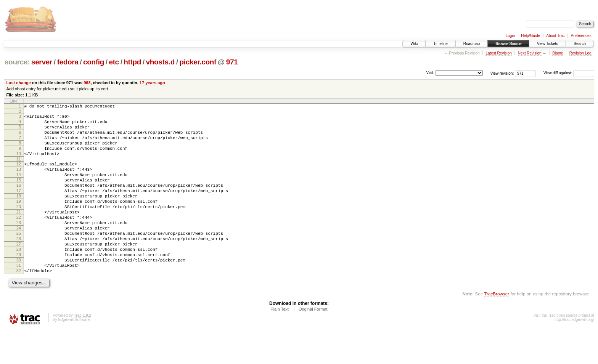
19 (19, 220)
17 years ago (152, 83)
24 (19, 252)
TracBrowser (497, 328)
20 (19, 226)
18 (19, 213)
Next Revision (530, 53)
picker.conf (198, 62)
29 (19, 284)
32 (19, 304)
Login (510, 36)
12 (19, 174)
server (42, 62)
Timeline (440, 44)
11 (19, 169)
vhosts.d (160, 62)
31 (19, 297)
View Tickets (547, 44)
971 (232, 62)
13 (19, 181)
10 (19, 163)
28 (19, 278)
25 (19, 258)
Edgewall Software (74, 354)
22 (19, 239)
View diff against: (569, 73)
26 (19, 265)
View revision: (502, 73)
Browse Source (508, 44)
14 (19, 187)
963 (87, 83)
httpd (132, 62)
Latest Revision (498, 53)
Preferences (581, 36)
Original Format (313, 343)
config (94, 62)
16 (19, 200)
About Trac (555, 36)
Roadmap (472, 44)
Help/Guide (530, 36)
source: (17, 62)
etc (114, 62)
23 (19, 245)
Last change (19, 83)
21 (19, 233)
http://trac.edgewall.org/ (574, 354)
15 (19, 194)
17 (19, 207)
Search (580, 44)
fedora (68, 62)
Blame (558, 53)
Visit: (430, 73)
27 (19, 271)
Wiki (414, 44)
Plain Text (280, 343)
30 (19, 291)
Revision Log (580, 53)
